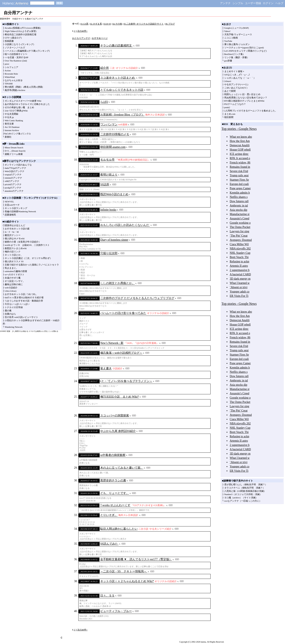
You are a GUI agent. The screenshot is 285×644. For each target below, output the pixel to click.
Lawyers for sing (239, 231)
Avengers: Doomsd (241, 240)
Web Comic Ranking (14, 121)
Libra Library (11, 291)
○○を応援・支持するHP (17, 57)
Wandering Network (14, 327)
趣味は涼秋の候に (14, 284)
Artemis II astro (239, 266)
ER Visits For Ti (239, 296)
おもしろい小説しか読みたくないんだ (125, 225)
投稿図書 (9, 41)
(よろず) (26, 31)
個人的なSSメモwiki (15, 239)
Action (8, 71)
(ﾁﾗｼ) (24, 28)
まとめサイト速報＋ (234, 71)
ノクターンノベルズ (15, 48)
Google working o (240, 223)
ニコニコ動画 (231, 38)
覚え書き (106, 368)
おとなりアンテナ (81, 38)
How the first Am (240, 141)
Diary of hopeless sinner (114, 240)
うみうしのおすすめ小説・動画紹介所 (24, 301)
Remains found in (240, 167)
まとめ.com (230, 114)
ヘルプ (279, 3)
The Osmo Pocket (240, 227)
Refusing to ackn (239, 261)
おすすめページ (100, 38)
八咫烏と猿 (230, 491)
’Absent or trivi (238, 287)
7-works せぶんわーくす (115, 505)
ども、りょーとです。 (115, 493)
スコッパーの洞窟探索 (115, 416)
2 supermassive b (239, 270)
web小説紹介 (11, 288)
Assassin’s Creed (239, 218)
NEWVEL (9, 202)
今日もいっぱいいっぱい (17, 304)
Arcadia (8, 28)
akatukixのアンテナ (14, 191)
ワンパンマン (109, 124)
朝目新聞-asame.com (113, 147)
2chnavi (228, 81)
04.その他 (117, 24)
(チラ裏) (32, 51)
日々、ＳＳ (107, 596)
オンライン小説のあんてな (18, 165)
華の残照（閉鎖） (14, 87)
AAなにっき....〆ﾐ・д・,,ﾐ (237, 75)
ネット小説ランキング (16, 208)
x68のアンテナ (12, 181)
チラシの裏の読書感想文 (116, 46)
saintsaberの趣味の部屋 (16, 271)
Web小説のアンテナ (15, 171)
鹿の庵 (8, 311)
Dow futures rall (239, 201)
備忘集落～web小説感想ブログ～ (121, 353)
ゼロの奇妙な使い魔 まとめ (19, 107)
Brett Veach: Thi (239, 257)
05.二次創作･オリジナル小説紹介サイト (144, 24)
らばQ (104, 102)
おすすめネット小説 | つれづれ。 (21, 294)
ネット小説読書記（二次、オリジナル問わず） (28, 258)
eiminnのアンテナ (13, 178)
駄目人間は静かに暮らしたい (119, 529)
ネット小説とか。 (14, 255)
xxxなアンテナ (232, 501)
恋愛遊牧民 (10, 215)
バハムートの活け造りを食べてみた (123, 313)
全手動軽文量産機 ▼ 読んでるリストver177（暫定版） (136, 559)
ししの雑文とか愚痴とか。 (117, 283)
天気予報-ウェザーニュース (238, 35)
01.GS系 (85, 24)
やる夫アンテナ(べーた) (236, 84)
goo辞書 (228, 61)
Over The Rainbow (13, 61)
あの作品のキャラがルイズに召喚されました (27, 104)
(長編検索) (22, 51)
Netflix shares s (239, 197)
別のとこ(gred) (256, 48)
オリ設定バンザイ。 (15, 281)
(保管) (33, 31)
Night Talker (10, 31)
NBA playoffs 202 (240, 249)
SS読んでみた (109, 544)
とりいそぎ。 (109, 515)
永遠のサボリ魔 (13, 278)
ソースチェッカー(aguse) (237, 48)
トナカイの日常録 (14, 307)
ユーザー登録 (253, 3)
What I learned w (240, 283)
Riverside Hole (11, 74)
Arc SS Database (12, 127)
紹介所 (105, 68)
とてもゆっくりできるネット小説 (122, 90)
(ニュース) (237, 28)
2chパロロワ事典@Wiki (16, 111)
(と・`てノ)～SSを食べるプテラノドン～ (126, 381)
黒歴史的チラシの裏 (113, 480)
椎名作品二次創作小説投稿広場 (21, 35)
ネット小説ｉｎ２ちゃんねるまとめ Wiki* (127, 581)
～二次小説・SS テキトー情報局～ (124, 571)
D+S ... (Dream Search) (15, 151)
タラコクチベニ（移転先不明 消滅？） (245, 488)
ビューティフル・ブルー (116, 611)
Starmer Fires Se (239, 180)
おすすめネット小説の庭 (17, 229)
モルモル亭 (107, 160)
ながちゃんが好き (14, 80)
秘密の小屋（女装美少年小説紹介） (23, 242)
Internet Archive (12, 130)
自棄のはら (10, 314)
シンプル (238, 3)
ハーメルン (10, 51)
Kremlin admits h (240, 193)
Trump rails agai (239, 175)
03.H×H (107, 24)
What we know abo (241, 137)
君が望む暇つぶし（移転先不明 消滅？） (246, 485)
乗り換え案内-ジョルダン (237, 44)
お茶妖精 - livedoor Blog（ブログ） (122, 115)
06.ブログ (170, 24)
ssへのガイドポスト (15, 275)
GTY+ (8, 38)
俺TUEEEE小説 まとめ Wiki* (120, 397)
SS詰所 (105, 184)
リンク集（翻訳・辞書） (237, 57)
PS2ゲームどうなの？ (235, 104)
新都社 (8, 137)
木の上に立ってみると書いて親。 (122, 468)
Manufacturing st (239, 214)
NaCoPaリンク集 (12, 134)
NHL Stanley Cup (240, 253)
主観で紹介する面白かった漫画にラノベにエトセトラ (32, 265)
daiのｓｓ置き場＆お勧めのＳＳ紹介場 (24, 298)
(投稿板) (16, 28)
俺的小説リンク (13, 252)
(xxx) (29, 28)
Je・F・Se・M (12, 232)
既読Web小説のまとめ (114, 194)
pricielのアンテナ (13, 184)
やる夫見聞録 (11, 114)
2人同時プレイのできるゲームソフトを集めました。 (251, 111)
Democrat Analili (240, 145)
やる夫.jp (9, 117)
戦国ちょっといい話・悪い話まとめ (242, 94)
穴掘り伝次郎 (109, 253)
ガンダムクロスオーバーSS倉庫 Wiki (23, 101)
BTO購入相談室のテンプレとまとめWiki (244, 101)
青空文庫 (9, 124)
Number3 (228, 494)
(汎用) (33, 87)
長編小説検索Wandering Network (20, 211)
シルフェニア (11, 67)
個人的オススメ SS (14, 261)
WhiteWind (10, 77)
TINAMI (9, 84)
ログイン (268, 3)
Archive (22, 90)
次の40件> (82, 31)
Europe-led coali (239, 184)
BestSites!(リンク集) (234, 54)
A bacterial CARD (240, 274)
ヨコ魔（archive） (233, 498)
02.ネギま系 (96, 24)
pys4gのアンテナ (13, 188)
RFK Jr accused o (240, 158)
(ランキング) (28, 44)
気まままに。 (11, 268)
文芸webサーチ (12, 205)
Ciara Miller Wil (239, 244)
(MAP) (246, 28)
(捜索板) (37, 28)
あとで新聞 (230, 91)
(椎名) (27, 87)
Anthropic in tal (239, 206)
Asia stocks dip (238, 210)
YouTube (228, 41)
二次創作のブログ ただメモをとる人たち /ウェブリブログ (137, 298)
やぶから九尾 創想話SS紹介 (118, 431)
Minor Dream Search (14, 148)
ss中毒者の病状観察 (113, 455)
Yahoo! (227, 31)
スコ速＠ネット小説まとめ (118, 78)
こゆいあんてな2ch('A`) (236, 88)
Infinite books (108, 210)
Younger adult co (239, 292)
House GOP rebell (240, 150)
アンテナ (225, 3)
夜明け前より (109, 175)
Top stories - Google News (239, 129)
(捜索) (40, 87)
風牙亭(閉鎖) (11, 90)
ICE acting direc (239, 154)
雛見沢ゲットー (13, 235)
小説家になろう (13, 44)
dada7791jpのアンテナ (15, 168)
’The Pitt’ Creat (239, 236)
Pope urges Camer (240, 188)
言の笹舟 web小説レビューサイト (21, 317)
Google (227, 28)
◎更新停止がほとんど (14, 225)
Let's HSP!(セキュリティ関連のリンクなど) (246, 51)
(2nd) (25, 61)
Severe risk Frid (239, 171)
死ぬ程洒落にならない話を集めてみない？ (246, 98)
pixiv (7, 64)
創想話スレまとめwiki (16, 248)
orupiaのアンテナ (13, 175)
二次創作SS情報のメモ (115, 134)
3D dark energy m (240, 279)
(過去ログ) (17, 38)
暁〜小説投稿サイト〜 (16, 54)
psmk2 (227, 107)
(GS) (19, 31)
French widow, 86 (240, 163)
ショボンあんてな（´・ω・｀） (240, 78)
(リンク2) (26, 134)
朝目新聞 (229, 117)
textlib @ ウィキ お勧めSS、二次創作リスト (27, 245)
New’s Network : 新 (112, 343)
